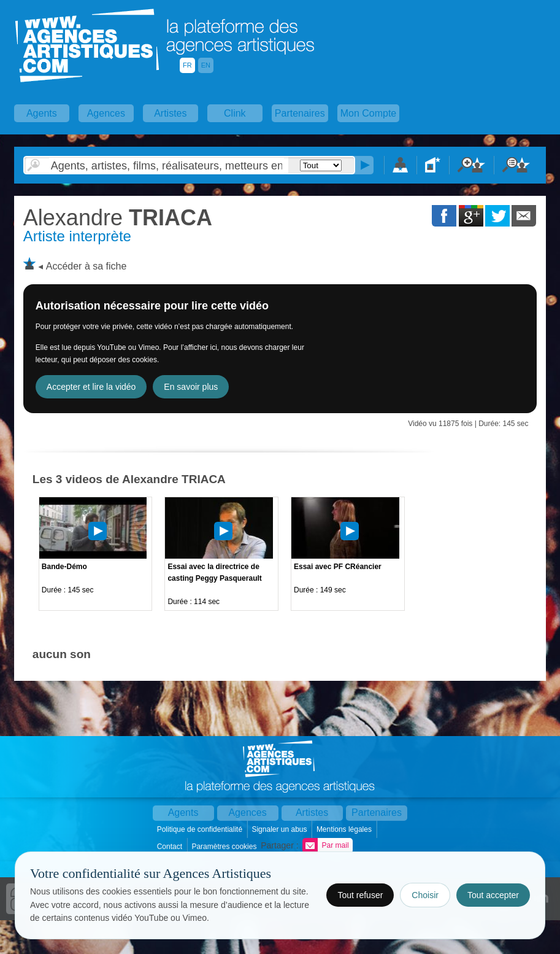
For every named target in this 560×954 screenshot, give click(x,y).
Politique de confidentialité (201, 829)
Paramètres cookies (225, 847)
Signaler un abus (280, 829)
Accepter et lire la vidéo (91, 387)
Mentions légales (345, 829)
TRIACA (118, 218)
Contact (171, 847)
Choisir (425, 895)
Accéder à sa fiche (86, 266)
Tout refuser (360, 895)
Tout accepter (493, 895)
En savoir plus (191, 387)
